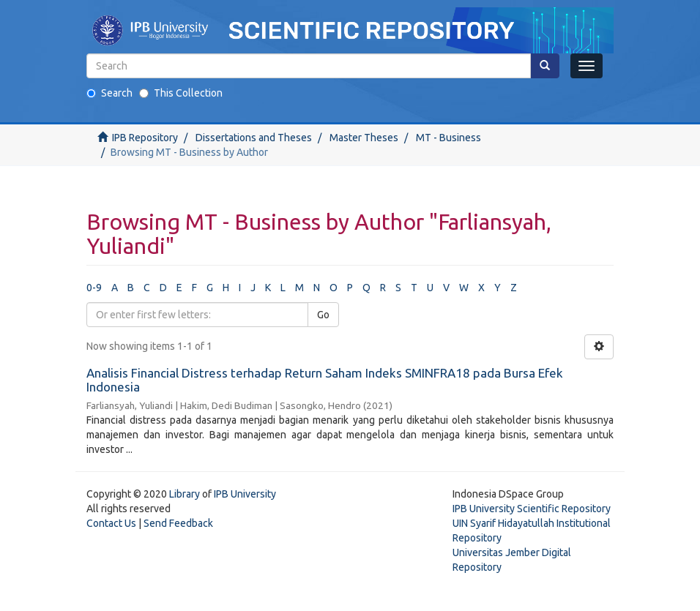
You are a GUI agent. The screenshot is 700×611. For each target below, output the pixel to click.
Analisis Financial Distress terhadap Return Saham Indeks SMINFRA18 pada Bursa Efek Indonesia (325, 380)
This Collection (181, 93)
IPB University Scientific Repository (532, 509)
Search (109, 93)
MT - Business (448, 138)
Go (323, 315)
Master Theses (364, 138)
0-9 (94, 288)
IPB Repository (145, 138)
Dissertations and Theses (254, 138)
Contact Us (111, 523)
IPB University (245, 494)
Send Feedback (178, 523)
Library (185, 494)
